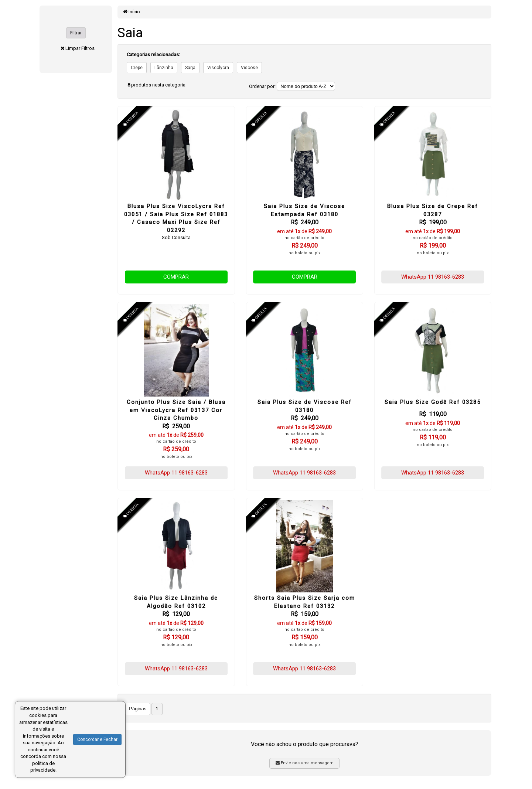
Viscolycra (218, 68)
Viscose (249, 68)
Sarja (190, 68)
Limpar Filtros (80, 48)
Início (132, 12)
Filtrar (76, 33)
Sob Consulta (176, 237)
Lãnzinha (164, 68)
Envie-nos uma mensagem (305, 763)
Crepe (137, 68)
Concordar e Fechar (97, 739)
